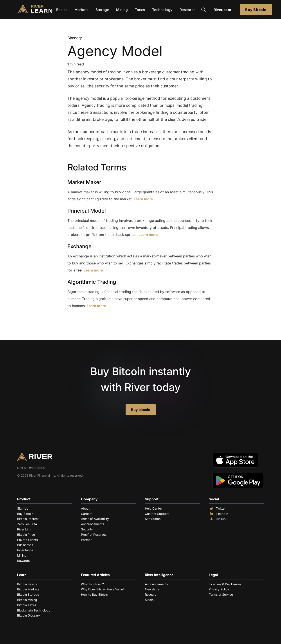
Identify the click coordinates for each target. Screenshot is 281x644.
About (85, 508)
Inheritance (25, 550)
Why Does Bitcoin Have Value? (103, 589)
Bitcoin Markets (28, 589)
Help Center (153, 508)
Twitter (217, 508)
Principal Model (87, 211)
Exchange (79, 246)
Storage (102, 10)
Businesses (25, 545)
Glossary (75, 38)
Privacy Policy (219, 589)
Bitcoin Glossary (29, 615)
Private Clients (27, 540)
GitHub (217, 519)
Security (87, 529)
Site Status (153, 519)
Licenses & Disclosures (225, 584)
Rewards (23, 561)
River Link (24, 529)
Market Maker (84, 182)
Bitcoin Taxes (27, 605)
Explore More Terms (92, 319)
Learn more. (144, 199)
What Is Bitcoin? (92, 584)
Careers (87, 514)
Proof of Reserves (94, 535)
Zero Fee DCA (27, 524)
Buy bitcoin (141, 410)
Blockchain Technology (34, 610)
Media (149, 600)
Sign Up (23, 508)
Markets (81, 10)
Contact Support (157, 514)
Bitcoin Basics (27, 584)
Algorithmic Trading (92, 282)
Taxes (140, 10)
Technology (162, 10)
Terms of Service (221, 594)
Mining (122, 10)
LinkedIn (218, 514)
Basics (62, 10)
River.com (222, 10)
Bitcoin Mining (27, 600)
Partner (86, 540)
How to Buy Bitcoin (95, 594)
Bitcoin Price (26, 535)
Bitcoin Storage (28, 594)
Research (188, 10)
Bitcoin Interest (28, 519)
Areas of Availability (95, 519)
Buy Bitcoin (256, 10)
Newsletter (153, 589)
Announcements (93, 524)
